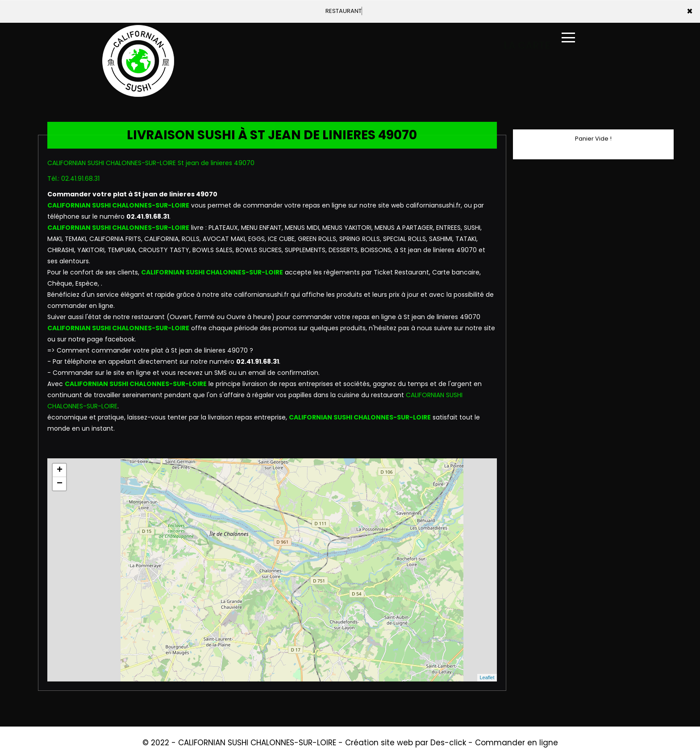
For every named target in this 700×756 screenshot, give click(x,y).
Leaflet (487, 677)
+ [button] (60, 470)
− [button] (60, 484)
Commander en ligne (517, 743)
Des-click (448, 743)
